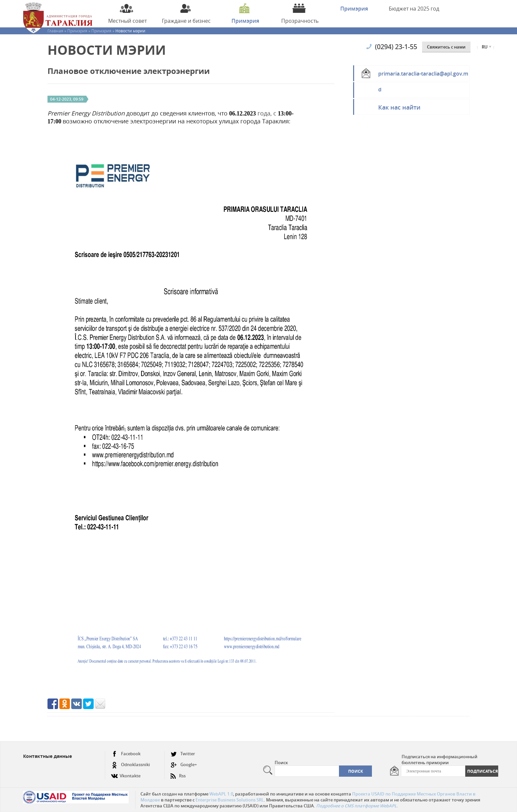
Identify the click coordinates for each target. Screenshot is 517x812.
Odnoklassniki (131, 765)
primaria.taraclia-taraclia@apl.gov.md (423, 76)
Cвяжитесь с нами (446, 47)
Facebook (126, 754)
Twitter (183, 754)
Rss (178, 773)
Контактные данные (47, 756)
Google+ (184, 765)
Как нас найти (399, 107)
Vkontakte (126, 773)
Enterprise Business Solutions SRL (230, 800)
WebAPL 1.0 (221, 794)
